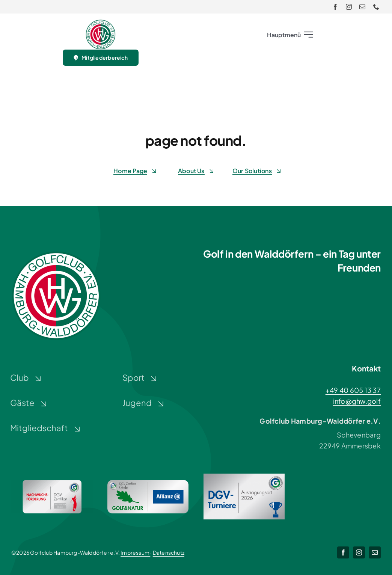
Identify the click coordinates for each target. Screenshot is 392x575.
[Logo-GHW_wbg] (101, 23)
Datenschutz (169, 552)
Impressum (135, 552)
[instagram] (349, 7)
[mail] (362, 7)
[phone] (376, 7)
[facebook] (335, 7)
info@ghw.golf (357, 401)
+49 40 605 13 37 (353, 390)
